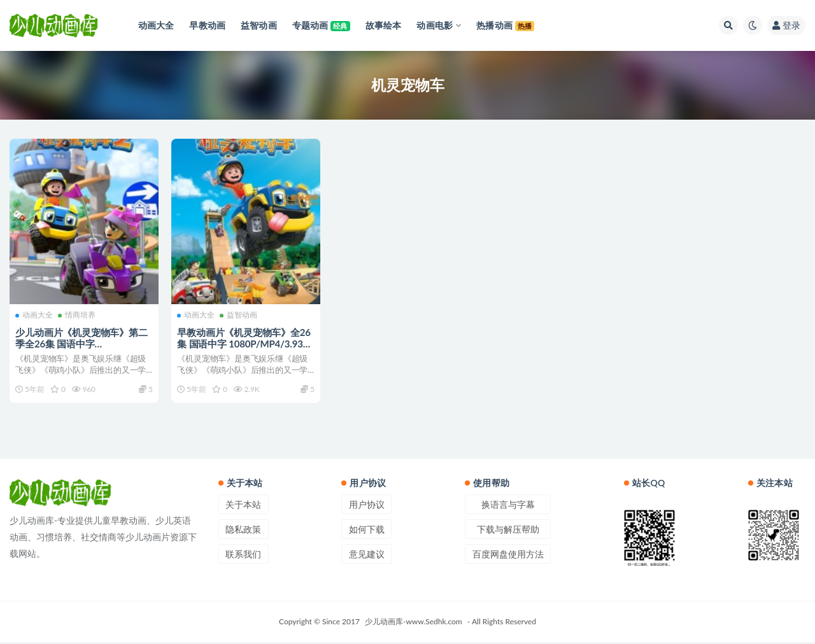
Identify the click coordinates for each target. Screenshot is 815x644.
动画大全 (35, 315)
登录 (786, 25)
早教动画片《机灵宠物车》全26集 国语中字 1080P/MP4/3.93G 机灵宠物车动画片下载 (244, 343)
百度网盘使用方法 (508, 556)
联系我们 (243, 556)
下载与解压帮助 (508, 531)
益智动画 (239, 315)
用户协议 (367, 506)
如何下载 (367, 531)
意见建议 (367, 556)
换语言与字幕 (508, 506)
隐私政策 (243, 531)
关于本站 (243, 506)
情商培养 (77, 315)
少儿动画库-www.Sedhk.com (414, 623)
